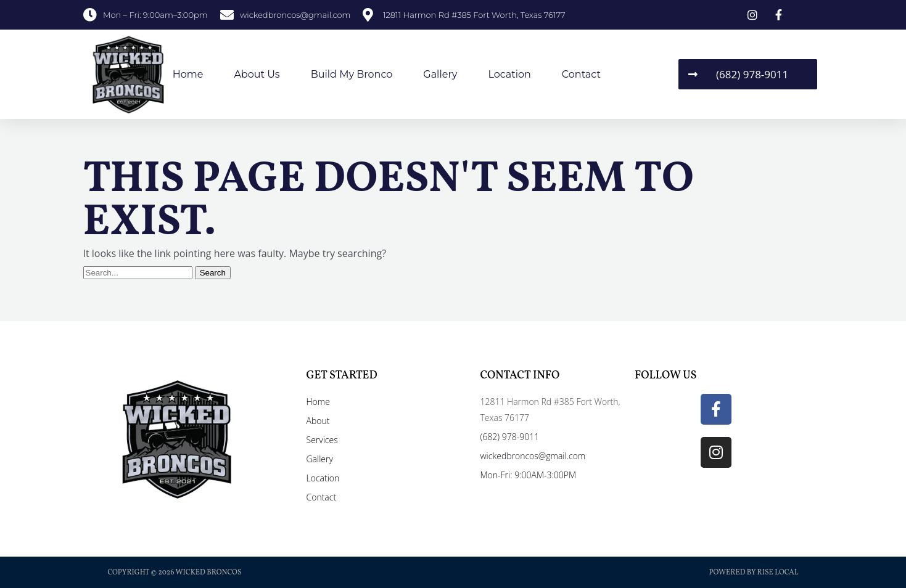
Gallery (440, 74)
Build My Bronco (352, 74)
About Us (257, 74)
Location (509, 74)
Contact (581, 74)
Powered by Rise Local (753, 573)
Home (188, 74)
